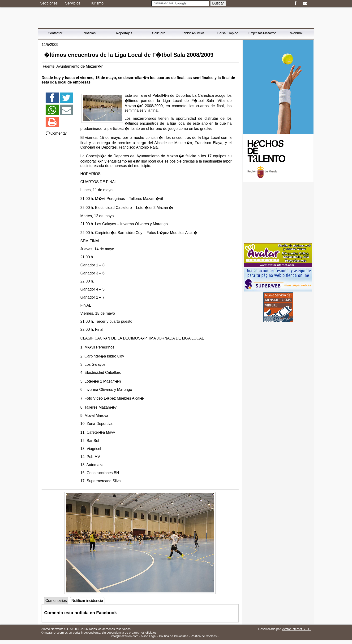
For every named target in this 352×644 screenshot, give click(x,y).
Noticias (90, 33)
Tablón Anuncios (193, 33)
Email (305, 4)
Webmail (297, 33)
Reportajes (124, 33)
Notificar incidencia (87, 601)
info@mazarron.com (125, 636)
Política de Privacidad (174, 636)
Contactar (55, 33)
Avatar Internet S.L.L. (296, 629)
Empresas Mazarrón (262, 33)
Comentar (56, 133)
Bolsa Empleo (228, 33)
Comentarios (56, 601)
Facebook (295, 4)
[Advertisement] (278, 213)
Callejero (159, 33)
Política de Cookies (204, 636)
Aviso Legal (149, 636)
